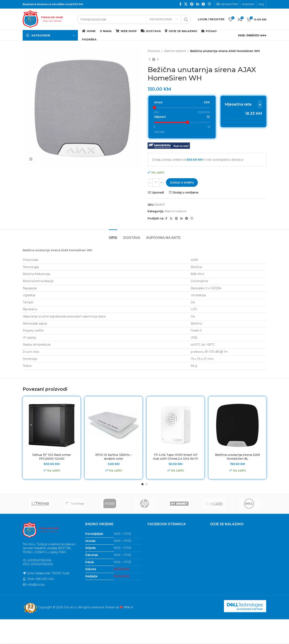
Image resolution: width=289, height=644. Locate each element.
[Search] (134, 19)
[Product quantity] (156, 158)
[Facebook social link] (180, 4)
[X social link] (186, 4)
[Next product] (158, 59)
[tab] (113, 211)
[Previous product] (150, 59)
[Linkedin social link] (198, 4)
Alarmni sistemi (175, 51)
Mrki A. (129, 583)
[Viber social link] (209, 4)
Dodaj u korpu (182, 158)
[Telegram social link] (203, 4)
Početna (154, 51)
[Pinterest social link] (192, 4)
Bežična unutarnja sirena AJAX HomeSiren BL (237, 433)
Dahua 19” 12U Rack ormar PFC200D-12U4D (52, 433)
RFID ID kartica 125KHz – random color (114, 433)
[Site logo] (48, 19)
